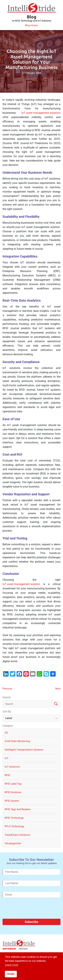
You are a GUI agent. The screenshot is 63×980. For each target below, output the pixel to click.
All (6, 733)
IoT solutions (12, 767)
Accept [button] (11, 974)
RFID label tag (13, 784)
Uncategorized (13, 843)
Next (58, 689)
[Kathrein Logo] (15, 949)
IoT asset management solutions (41, 113)
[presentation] (28, 910)
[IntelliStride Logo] (32, 8)
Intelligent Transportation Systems (24, 750)
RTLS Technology (14, 826)
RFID (7, 775)
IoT (7, 758)
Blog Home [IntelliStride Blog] (32, 25)
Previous (7, 689)
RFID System (12, 801)
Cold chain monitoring (17, 741)
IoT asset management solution (21, 584)
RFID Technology (14, 818)
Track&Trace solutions (17, 835)
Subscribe (32, 922)
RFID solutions (13, 792)
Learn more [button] (12, 965)
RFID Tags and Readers (18, 809)
